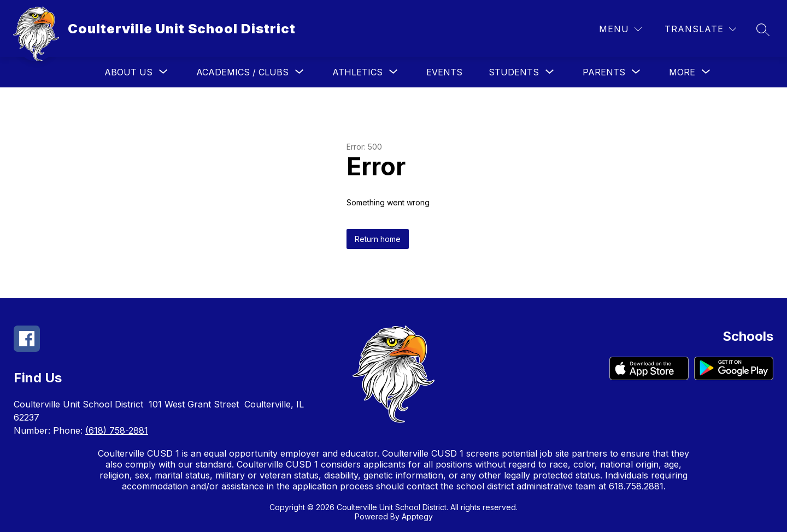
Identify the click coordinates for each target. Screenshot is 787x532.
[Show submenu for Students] (514, 72)
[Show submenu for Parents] (604, 72)
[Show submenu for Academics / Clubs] (242, 72)
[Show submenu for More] (682, 72)
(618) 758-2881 (117, 430)
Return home (378, 239)
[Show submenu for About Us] (128, 72)
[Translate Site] (700, 29)
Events (444, 72)
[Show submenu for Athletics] (357, 72)
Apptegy (417, 516)
